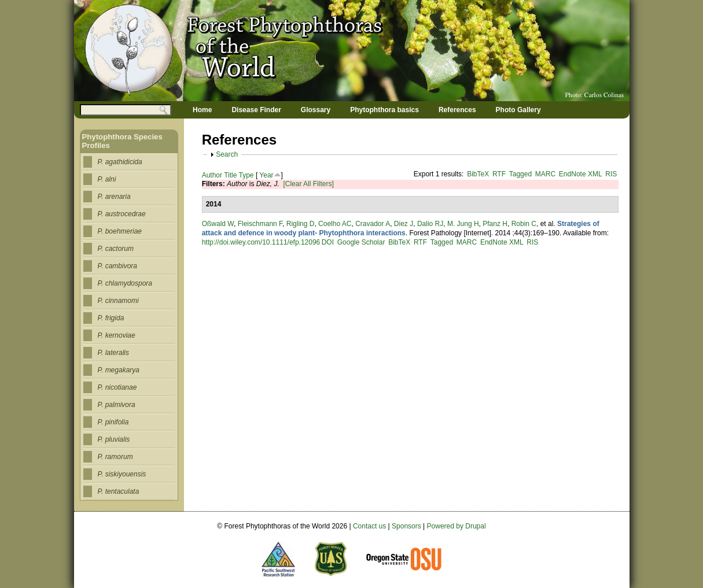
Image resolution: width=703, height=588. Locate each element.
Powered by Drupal (457, 526)
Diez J (404, 224)
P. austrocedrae (122, 214)
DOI (328, 242)
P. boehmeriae (120, 231)
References (457, 110)
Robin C (524, 224)
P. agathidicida (120, 162)
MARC (545, 174)
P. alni (107, 179)
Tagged (520, 174)
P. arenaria (114, 197)
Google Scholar (361, 242)
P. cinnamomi (118, 301)
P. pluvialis (114, 439)
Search (227, 154)
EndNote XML (581, 174)
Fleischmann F (260, 224)
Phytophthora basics (384, 110)
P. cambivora (117, 266)
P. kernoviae (117, 335)
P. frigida (111, 318)
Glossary (316, 110)
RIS (611, 174)
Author (212, 175)
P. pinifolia (113, 422)
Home (202, 110)
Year (266, 175)
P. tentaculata (119, 491)
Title (230, 175)
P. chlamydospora (125, 283)
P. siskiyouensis (122, 474)
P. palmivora (117, 405)
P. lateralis (113, 353)
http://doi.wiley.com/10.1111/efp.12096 (261, 242)
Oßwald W (218, 224)
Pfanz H (495, 224)
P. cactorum (116, 249)
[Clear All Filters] (308, 184)
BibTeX (478, 174)
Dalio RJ (430, 224)
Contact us (369, 526)
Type (246, 175)
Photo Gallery (518, 110)
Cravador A (373, 224)
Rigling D (301, 224)
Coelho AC (335, 224)
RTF (499, 174)
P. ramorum (115, 457)
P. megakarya (119, 370)
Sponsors (406, 526)
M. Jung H (463, 224)
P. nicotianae (117, 387)
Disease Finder (256, 110)
